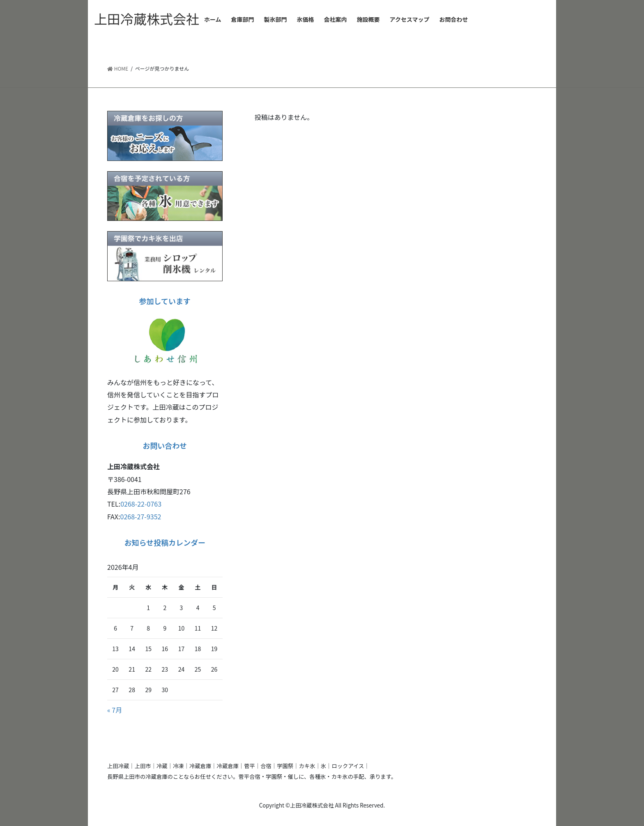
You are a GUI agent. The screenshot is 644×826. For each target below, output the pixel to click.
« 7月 (115, 710)
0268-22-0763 (141, 504)
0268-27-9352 (141, 516)
